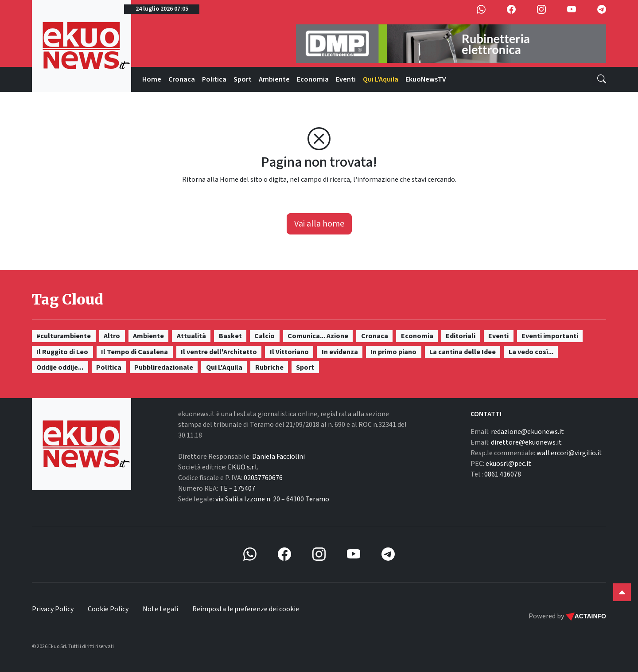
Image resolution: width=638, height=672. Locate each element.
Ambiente (274, 79)
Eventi (346, 79)
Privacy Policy (53, 609)
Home (152, 79)
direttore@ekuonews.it (526, 442)
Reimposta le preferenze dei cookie (246, 609)
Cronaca (182, 79)
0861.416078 (503, 474)
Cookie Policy (108, 609)
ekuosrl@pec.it (508, 464)
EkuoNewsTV (426, 79)
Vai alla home (319, 224)
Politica (214, 79)
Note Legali (160, 609)
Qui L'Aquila (381, 79)
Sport (243, 79)
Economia (313, 79)
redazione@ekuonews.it (527, 432)
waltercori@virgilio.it (569, 453)
